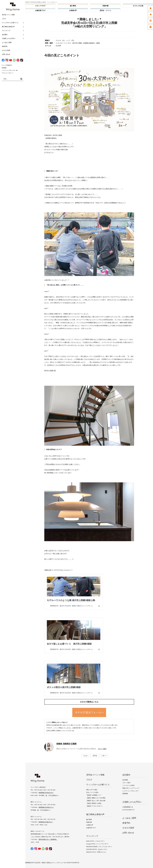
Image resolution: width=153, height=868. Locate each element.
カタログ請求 (6, 50)
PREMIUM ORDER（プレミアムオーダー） (99, 847)
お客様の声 (73, 10)
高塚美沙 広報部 (66, 744)
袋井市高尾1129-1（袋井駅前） (48, 839)
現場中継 (105, 6)
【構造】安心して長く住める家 (96, 801)
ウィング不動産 (6, 65)
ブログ (4, 19)
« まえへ (86, 756)
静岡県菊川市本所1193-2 (46, 793)
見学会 (95, 756)
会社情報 (125, 780)
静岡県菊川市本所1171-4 (46, 807)
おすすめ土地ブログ (129, 810)
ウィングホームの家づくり (10, 23)
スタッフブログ (40, 6)
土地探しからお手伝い (9, 38)
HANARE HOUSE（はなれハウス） (97, 849)
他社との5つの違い (92, 790)
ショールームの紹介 (129, 785)
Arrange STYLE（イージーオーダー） (98, 844)
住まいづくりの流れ (92, 792)
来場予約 (5, 46)
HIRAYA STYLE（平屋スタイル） (97, 852)
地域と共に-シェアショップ (131, 788)
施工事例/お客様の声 (8, 27)
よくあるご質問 (7, 43)
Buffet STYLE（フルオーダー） (96, 841)
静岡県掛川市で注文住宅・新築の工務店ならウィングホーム (44, 863)
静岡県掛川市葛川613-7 (46, 822)
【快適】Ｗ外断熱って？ (94, 795)
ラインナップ (6, 31)
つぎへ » (104, 756)
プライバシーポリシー (8, 73)
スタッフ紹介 (102, 749)
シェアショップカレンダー (9, 70)
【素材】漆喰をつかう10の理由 (96, 798)
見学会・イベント (105, 10)
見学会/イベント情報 (8, 15)
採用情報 (4, 68)
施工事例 (73, 6)
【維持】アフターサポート (94, 806)
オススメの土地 (138, 6)
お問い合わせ (6, 54)
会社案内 (5, 35)
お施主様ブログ (40, 10)
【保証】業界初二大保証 (94, 803)
